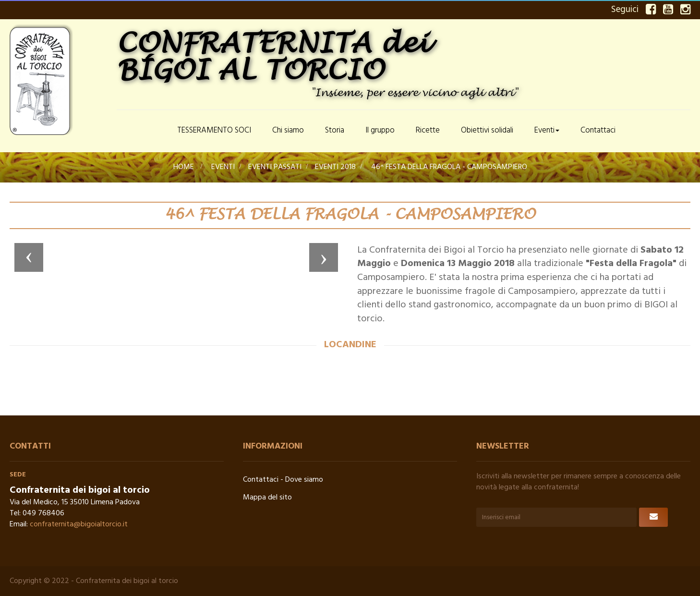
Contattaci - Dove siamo (283, 480)
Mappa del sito (267, 498)
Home (184, 167)
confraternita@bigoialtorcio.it (79, 524)
